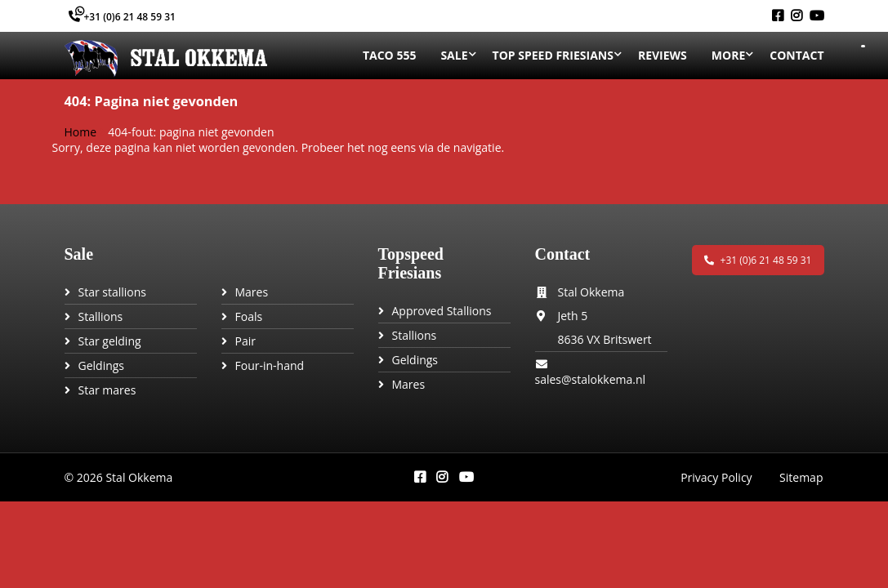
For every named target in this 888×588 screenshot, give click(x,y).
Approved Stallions (442, 311)
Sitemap (802, 477)
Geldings (102, 365)
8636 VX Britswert (605, 339)
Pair (245, 341)
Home (81, 132)
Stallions (101, 316)
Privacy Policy (716, 477)
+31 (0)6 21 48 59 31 (122, 17)
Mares (252, 292)
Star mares (107, 390)
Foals (249, 316)
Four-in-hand (270, 365)
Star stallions (113, 292)
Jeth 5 (573, 316)
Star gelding (110, 341)
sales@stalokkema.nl (591, 379)
